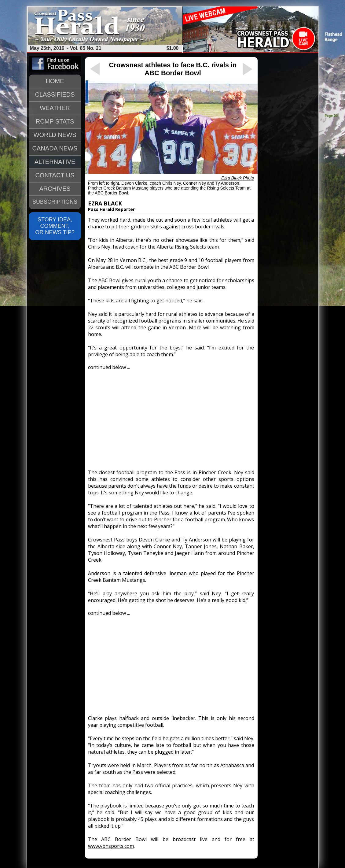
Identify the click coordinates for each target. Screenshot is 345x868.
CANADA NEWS (55, 148)
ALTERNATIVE (55, 162)
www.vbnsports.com (111, 846)
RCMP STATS (55, 121)
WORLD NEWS (55, 135)
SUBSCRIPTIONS (55, 202)
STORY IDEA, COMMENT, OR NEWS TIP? (55, 226)
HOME (55, 81)
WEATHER (55, 108)
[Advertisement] (171, 417)
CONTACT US (55, 175)
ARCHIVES (55, 189)
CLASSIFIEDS (55, 94)
